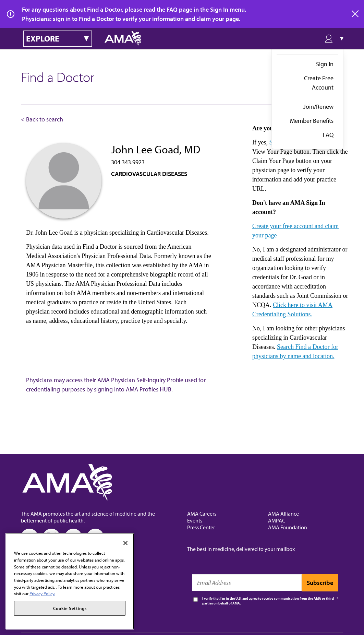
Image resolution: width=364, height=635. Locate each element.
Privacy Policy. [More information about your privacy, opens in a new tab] (42, 593)
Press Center (201, 527)
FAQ (328, 135)
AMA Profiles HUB (149, 389)
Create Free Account (319, 83)
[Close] (125, 543)
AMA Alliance (283, 514)
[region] (70, 581)
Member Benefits (312, 121)
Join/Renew (318, 107)
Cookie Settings (70, 608)
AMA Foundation (288, 527)
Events (195, 520)
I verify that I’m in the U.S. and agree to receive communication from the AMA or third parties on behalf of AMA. (268, 601)
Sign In (325, 64)
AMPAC (277, 520)
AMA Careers (202, 514)
